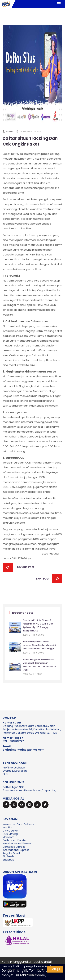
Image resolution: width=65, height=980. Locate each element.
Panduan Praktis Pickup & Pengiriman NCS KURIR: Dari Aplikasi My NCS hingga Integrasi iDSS (38, 625)
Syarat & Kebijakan (15, 771)
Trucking (8, 827)
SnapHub (8, 860)
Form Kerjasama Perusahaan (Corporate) (30, 790)
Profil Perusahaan (14, 768)
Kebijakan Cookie (32, 975)
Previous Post (18, 567)
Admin (8, 132)
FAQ (5, 774)
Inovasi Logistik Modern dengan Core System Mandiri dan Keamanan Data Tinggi (39, 645)
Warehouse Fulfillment (17, 843)
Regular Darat (11, 853)
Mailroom (8, 837)
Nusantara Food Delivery (18, 824)
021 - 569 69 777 (13, 741)
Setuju (55, 969)
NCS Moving (10, 834)
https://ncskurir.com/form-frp (22, 554)
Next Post (49, 579)
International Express (16, 850)
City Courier (10, 831)
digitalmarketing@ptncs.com (23, 750)
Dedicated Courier (14, 840)
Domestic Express (14, 847)
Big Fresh (8, 856)
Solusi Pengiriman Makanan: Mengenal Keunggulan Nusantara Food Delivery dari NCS (39, 665)
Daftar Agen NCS (14, 787)
